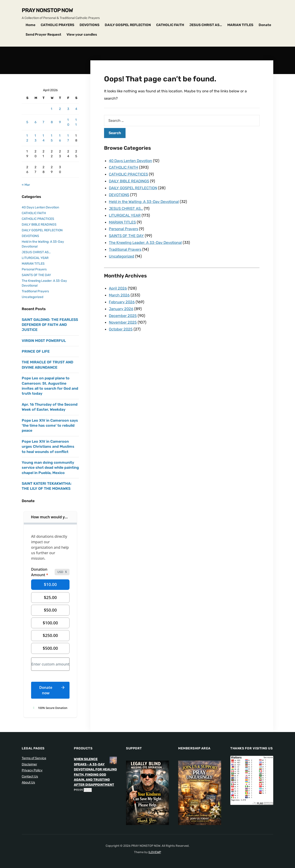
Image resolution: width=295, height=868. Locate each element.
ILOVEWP (155, 852)
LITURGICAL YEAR (125, 213)
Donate (265, 25)
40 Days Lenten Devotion (132, 161)
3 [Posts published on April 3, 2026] (68, 109)
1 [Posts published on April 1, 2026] (51, 109)
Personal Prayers (124, 226)
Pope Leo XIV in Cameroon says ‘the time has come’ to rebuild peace (50, 426)
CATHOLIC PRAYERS (58, 25)
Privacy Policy (32, 770)
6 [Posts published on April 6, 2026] (35, 122)
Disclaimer (29, 764)
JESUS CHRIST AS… (206, 25)
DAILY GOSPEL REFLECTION (128, 25)
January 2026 (121, 305)
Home (31, 25)
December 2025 (123, 311)
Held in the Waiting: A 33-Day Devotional (145, 200)
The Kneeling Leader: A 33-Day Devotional (147, 240)
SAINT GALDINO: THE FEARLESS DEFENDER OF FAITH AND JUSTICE (50, 325)
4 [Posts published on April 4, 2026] (76, 109)
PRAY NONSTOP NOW (47, 10)
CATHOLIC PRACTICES (129, 174)
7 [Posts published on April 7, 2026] (43, 122)
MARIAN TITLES (240, 25)
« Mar (26, 185)
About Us (28, 782)
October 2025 (121, 324)
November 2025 (123, 318)
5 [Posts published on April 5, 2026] (27, 122)
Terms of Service (34, 758)
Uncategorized (122, 253)
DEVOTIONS (90, 25)
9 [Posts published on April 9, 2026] (60, 122)
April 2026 (118, 285)
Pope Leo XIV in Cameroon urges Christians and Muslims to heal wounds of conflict (48, 447)
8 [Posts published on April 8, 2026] (52, 122)
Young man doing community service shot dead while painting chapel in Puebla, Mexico (50, 468)
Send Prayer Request (43, 35)
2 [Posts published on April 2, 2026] (60, 109)
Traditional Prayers (126, 246)
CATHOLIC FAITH (170, 25)
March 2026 (119, 291)
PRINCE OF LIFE (36, 351)
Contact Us (30, 776)
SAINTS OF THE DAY (127, 233)
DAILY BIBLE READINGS (130, 180)
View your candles (82, 35)
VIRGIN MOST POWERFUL (44, 341)
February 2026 (122, 298)
